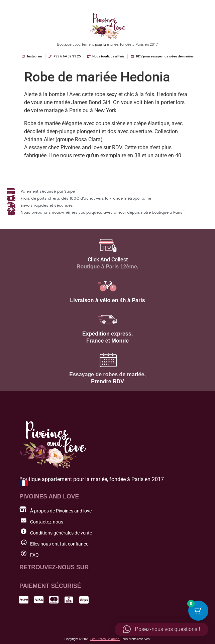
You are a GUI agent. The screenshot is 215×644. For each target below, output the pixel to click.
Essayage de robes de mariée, (107, 374)
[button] (162, 629)
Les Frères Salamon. (105, 639)
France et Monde (107, 341)
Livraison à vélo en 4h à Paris (107, 300)
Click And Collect (108, 260)
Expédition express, (107, 334)
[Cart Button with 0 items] (198, 611)
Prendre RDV (107, 381)
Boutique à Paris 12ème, (107, 267)
